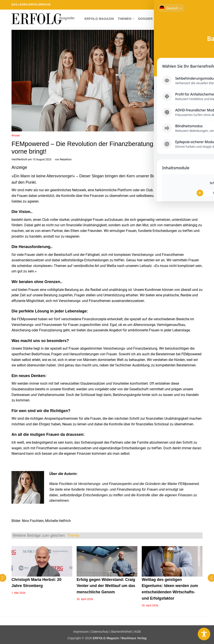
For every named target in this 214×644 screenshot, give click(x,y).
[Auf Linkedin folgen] (196, 5)
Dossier (146, 19)
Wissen (16, 136)
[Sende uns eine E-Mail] (188, 5)
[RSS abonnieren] (192, 5)
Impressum (81, 632)
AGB (137, 632)
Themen (126, 19)
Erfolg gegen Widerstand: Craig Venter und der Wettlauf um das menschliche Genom (106, 586)
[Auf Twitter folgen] (184, 5)
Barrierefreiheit (121, 632)
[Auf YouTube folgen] (200, 5)
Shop (161, 19)
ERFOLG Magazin (99, 19)
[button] (199, 19)
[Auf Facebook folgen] (175, 5)
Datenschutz (100, 632)
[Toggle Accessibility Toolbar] (204, 634)
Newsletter (181, 19)
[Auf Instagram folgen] (179, 5)
